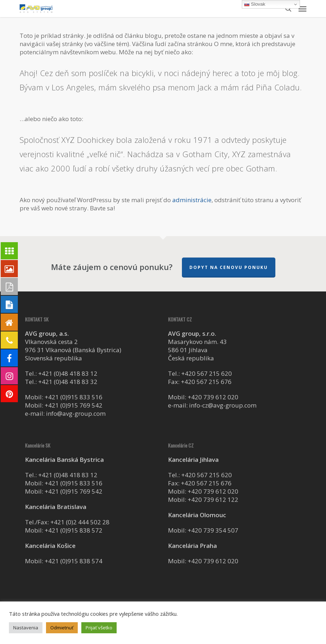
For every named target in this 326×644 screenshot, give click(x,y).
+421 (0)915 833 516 (73, 397)
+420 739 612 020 (213, 397)
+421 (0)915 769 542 (73, 405)
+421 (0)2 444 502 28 (80, 522)
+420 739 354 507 (213, 530)
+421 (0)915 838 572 (73, 530)
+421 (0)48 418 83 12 (68, 373)
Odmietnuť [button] (62, 628)
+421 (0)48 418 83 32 (68, 382)
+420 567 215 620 (207, 373)
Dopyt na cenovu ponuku (229, 267)
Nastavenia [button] (26, 628)
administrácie (192, 200)
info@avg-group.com (76, 413)
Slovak (255, 4)
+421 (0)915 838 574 (73, 561)
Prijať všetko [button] (99, 628)
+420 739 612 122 (213, 500)
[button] (302, 9)
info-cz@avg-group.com (223, 405)
